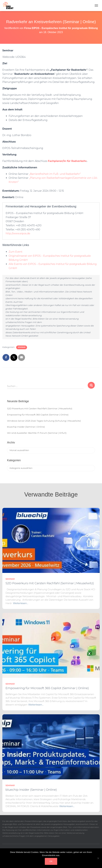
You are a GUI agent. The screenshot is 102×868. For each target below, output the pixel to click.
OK (51, 861)
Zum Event (15, 252)
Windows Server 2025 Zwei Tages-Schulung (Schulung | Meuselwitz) (44, 421)
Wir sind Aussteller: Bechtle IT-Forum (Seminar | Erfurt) (37, 433)
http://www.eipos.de (18, 233)
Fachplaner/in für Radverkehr (67, 161)
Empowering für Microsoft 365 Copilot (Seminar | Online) (38, 415)
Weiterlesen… (21, 603)
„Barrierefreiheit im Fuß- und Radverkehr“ (55, 174)
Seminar (22, 347)
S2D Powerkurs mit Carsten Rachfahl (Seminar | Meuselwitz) (40, 408)
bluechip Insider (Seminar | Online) (26, 427)
